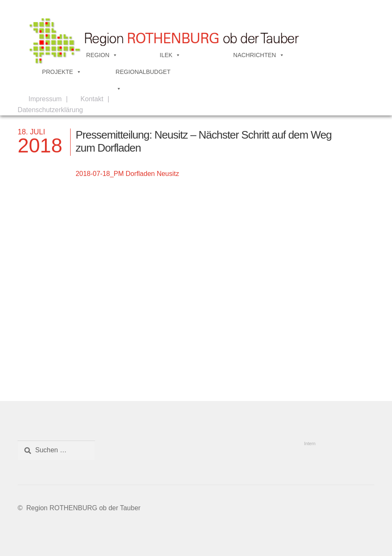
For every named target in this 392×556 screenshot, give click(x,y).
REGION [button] (102, 55)
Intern (310, 443)
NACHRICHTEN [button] (259, 55)
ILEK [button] (170, 55)
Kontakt (92, 99)
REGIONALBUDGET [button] (143, 74)
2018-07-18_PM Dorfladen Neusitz (127, 174)
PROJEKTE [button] (62, 72)
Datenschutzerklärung (50, 110)
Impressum (45, 99)
